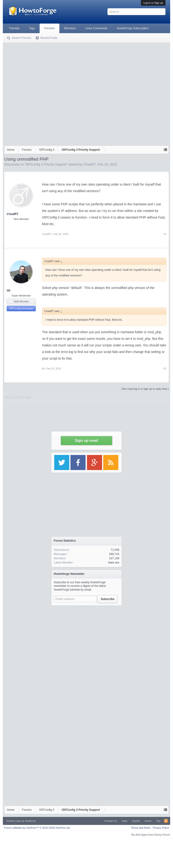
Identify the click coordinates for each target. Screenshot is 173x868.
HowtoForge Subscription (133, 28)
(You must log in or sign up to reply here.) (145, 389)
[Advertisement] (48, 93)
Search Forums (21, 38)
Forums (49, 28)
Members (70, 28)
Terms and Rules (141, 828)
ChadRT (90, 164)
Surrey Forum (162, 835)
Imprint (136, 821)
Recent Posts (49, 38)
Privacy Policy (161, 828)
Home (148, 821)
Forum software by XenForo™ (37, 828)
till (8, 290)
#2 (165, 369)
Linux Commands (96, 28)
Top (158, 821)
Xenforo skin (14, 821)
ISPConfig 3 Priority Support (46, 164)
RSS (166, 821)
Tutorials (14, 28)
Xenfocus (30, 821)
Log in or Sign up (153, 3)
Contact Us (111, 821)
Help (125, 821)
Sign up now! (86, 440)
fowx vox (114, 563)
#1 (165, 234)
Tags (32, 28)
